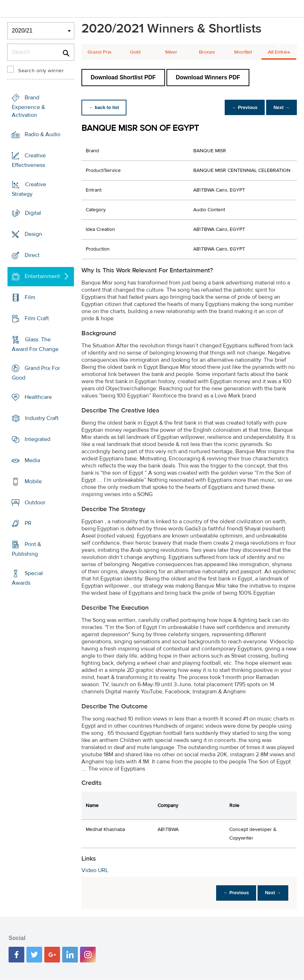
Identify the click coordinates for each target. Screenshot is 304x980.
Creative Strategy (29, 189)
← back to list (105, 107)
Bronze (207, 52)
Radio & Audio (43, 134)
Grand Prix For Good (36, 373)
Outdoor (35, 502)
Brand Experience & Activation (28, 106)
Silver (171, 52)
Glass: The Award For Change (35, 344)
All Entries (279, 52)
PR (28, 523)
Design (33, 234)
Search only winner (41, 71)
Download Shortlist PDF (123, 77)
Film (30, 297)
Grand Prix (99, 52)
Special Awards (27, 578)
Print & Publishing (26, 549)
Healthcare (38, 397)
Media (32, 460)
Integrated (38, 439)
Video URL (95, 870)
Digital (33, 213)
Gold (135, 52)
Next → (280, 107)
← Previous (241, 107)
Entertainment (42, 276)
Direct (32, 255)
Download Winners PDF (208, 77)
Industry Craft (42, 418)
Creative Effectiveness (29, 160)
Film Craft (37, 318)
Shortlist (243, 52)
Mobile (33, 481)
